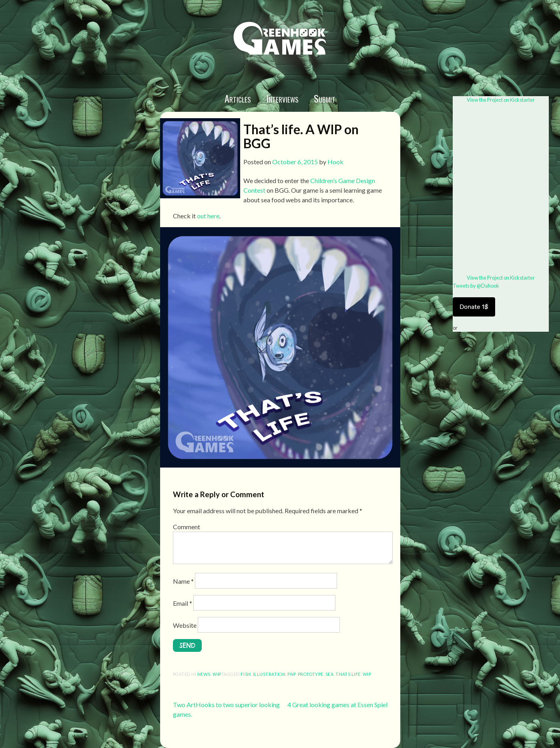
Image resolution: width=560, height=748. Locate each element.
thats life (348, 674)
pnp (292, 674)
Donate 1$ (474, 307)
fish (246, 674)
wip (217, 674)
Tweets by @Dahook (476, 286)
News (204, 674)
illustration (269, 674)
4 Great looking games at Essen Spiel (337, 705)
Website (185, 625)
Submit (325, 98)
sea (330, 674)
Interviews (282, 98)
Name (183, 581)
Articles (238, 98)
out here (208, 216)
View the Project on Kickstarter (501, 100)
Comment (187, 527)
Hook (335, 162)
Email (183, 603)
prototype (311, 674)
